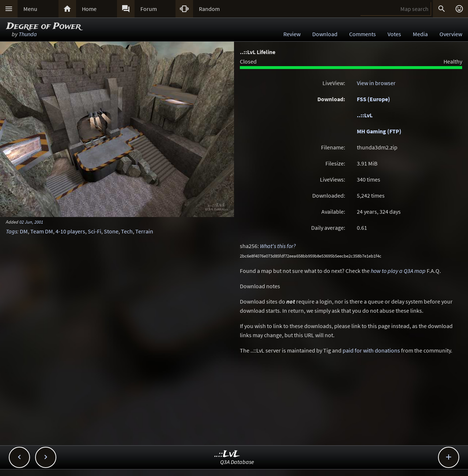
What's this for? (278, 246)
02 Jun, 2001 (31, 222)
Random (209, 9)
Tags (12, 231)
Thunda (28, 34)
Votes (394, 34)
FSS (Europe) (373, 99)
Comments (363, 34)
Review (292, 34)
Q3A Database (237, 462)
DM (24, 231)
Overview (451, 34)
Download (325, 34)
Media (420, 34)
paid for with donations (371, 350)
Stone (111, 231)
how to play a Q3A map (398, 271)
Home (89, 9)
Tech (127, 231)
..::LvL (365, 115)
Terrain (144, 231)
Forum (149, 9)
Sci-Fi (95, 231)
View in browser (376, 83)
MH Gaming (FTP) (379, 131)
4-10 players (70, 231)
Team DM (42, 231)
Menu (30, 9)
